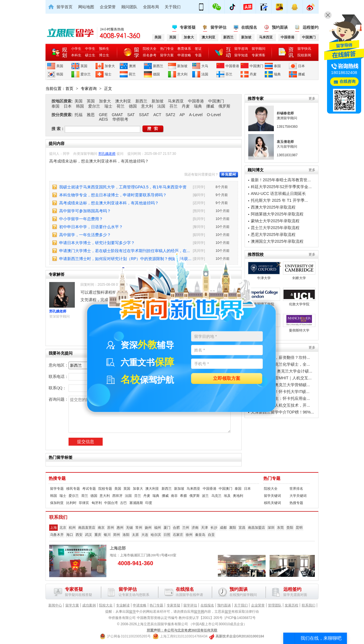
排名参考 (150, 55)
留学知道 (241, 55)
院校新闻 (304, 55)
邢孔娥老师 (107, 154)
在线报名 (249, 27)
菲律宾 (84, 503)
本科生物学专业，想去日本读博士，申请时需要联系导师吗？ (113, 195)
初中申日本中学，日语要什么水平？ (91, 227)
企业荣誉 (108, 7)
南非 (174, 496)
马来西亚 (176, 101)
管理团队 (275, 605)
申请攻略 (184, 55)
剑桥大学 (299, 271)
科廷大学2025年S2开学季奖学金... (281, 187)
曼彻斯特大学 (299, 323)
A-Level (196, 115)
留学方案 (167, 55)
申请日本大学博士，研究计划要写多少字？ (97, 243)
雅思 (91, 115)
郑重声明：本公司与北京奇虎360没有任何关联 (182, 630)
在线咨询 (348, 82)
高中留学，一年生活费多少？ (85, 235)
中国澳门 (257, 66)
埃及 (227, 496)
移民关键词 (272, 503)
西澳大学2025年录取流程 (273, 207)
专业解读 (123, 605)
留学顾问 (258, 49)
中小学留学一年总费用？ (81, 219)
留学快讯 (304, 49)
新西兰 (158, 66)
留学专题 (57, 489)
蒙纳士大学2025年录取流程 (275, 221)
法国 (205, 74)
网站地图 (86, 7)
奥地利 (238, 496)
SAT (131, 115)
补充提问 (229, 175)
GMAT (117, 115)
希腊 (183, 496)
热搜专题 (57, 478)
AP (182, 115)
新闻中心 (55, 605)
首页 (69, 89)
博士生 (104, 55)
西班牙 (117, 496)
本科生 (76, 55)
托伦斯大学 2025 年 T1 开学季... (279, 200)
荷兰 (132, 74)
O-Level (214, 115)
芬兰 (229, 74)
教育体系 (184, 49)
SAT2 (170, 115)
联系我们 (309, 605)
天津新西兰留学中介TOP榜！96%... (282, 412)
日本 (301, 66)
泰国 (277, 66)
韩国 (60, 74)
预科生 (104, 49)
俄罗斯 (224, 106)
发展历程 (291, 605)
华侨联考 (120, 119)
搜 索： (58, 129)
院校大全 (150, 49)
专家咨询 (89, 89)
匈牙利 (97, 503)
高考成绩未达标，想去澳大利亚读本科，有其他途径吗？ (109, 203)
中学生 (90, 49)
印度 (149, 503)
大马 (205, 66)
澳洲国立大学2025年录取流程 (277, 241)
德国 (156, 74)
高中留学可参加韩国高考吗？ (85, 211)
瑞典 (277, 74)
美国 (60, 66)
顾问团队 (129, 7)
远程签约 (311, 27)
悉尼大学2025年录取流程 (273, 234)
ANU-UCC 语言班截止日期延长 (278, 194)
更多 (312, 98)
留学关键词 (272, 496)
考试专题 (89, 489)
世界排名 (296, 489)
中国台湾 (111, 503)
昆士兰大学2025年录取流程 (275, 228)
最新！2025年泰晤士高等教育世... (281, 180)
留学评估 (218, 27)
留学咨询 (241, 49)
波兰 (205, 496)
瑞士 (108, 74)
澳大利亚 (123, 101)
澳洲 (132, 66)
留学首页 (65, 7)
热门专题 (272, 478)
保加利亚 (57, 503)
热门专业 (167, 49)
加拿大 (110, 66)
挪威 (301, 74)
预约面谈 (280, 27)
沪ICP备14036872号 (240, 618)
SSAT (144, 115)
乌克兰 (216, 496)
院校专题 (105, 489)
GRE (103, 115)
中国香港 (232, 66)
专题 (198, 55)
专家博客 (258, 55)
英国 (84, 66)
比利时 (71, 503)
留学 (133, 612)
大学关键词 (298, 496)
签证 (198, 49)
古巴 (123, 503)
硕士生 (90, 55)
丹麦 (253, 74)
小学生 (76, 49)
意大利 (182, 74)
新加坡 (182, 66)
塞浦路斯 (136, 503)
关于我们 (173, 7)
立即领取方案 (227, 379)
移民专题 (73, 489)
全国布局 (151, 7)
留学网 (199, 612)
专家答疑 (188, 27)
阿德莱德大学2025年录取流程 (277, 214)
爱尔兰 (86, 74)
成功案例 (89, 605)
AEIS (104, 119)
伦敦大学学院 (299, 297)
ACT (157, 115)
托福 (78, 115)
